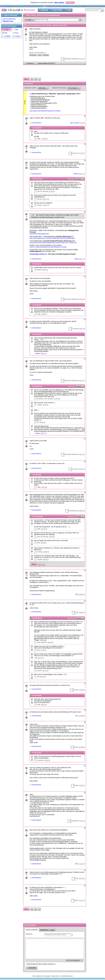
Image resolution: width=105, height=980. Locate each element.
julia (38, 650)
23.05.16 (52, 191)
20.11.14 (41, 658)
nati (36, 658)
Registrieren (44, 930)
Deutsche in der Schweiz (45, 399)
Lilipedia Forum (8, 21)
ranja (39, 314)
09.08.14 (46, 560)
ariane (76, 690)
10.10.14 (47, 760)
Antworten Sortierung (59, 88)
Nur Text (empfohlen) (73, 960)
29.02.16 (50, 642)
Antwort (76, 174)
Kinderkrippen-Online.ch (38, 254)
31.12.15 (43, 650)
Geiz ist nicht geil (43, 191)
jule (77, 612)
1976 (77, 594)
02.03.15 (44, 705)
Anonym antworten (32, 930)
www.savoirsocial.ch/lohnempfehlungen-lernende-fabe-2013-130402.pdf (53, 243)
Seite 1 (26, 79)
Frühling (40, 552)
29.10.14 (82, 785)
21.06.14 (44, 314)
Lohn (40, 55)
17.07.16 (57, 399)
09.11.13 (46, 199)
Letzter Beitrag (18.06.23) (46, 63)
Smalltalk (6, 36)
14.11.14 (82, 821)
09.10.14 (43, 677)
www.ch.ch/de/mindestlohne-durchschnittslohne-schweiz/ (48, 247)
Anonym (76, 153)
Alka (38, 543)
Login (69, 10)
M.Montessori (74, 511)
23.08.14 (44, 543)
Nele (77, 785)
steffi (39, 705)
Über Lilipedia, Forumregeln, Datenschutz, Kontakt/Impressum (53, 976)
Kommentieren (36, 123)
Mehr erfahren (59, 3)
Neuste (79, 179)
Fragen (6, 29)
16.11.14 (45, 671)
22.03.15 (46, 405)
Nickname (29, 934)
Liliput (76, 259)
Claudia (40, 560)
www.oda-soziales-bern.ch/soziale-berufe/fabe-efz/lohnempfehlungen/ (52, 238)
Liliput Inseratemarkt (9, 19)
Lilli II (77, 864)
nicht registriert (42, 642)
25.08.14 (42, 422)
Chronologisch (73, 88)
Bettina (39, 270)
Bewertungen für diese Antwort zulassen (40, 964)
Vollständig (42, 88)
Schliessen (70, 3)
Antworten (30, 63)
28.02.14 (45, 270)
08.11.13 (82, 174)
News (15, 33)
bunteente (40, 760)
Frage (28, 20)
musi (77, 716)
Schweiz (46, 55)
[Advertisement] (9, 70)
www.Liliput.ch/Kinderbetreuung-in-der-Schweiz (45, 111)
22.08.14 (82, 747)
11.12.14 (82, 900)
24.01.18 (45, 139)
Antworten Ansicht (30, 88)
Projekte (16, 36)
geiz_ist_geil (74, 123)
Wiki (5, 33)
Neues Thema (58, 10)
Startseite (45, 10)
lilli (38, 422)
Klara (77, 747)
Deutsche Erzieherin (72, 59)
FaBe (39, 139)
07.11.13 (82, 59)
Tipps (15, 29)
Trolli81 (39, 405)
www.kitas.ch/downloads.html (39, 234)
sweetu (39, 671)
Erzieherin (33, 55)
